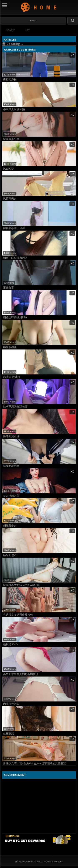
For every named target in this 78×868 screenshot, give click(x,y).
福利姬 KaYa (11, 644)
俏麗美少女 (10, 525)
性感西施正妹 (11, 436)
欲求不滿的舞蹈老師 (15, 407)
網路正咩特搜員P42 (15, 258)
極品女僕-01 (11, 555)
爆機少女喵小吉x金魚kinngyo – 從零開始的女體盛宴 (35, 763)
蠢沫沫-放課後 (12, 377)
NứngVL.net (39, 7)
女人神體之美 (11, 496)
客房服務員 (10, 347)
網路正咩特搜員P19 (15, 317)
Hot (27, 30)
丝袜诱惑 (9, 734)
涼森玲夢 (9, 169)
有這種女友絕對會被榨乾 (18, 615)
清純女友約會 (11, 466)
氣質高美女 (10, 198)
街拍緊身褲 (10, 80)
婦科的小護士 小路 (14, 228)
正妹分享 (9, 288)
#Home (33, 21)
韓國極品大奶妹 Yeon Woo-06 (21, 585)
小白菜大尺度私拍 (14, 109)
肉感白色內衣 (11, 704)
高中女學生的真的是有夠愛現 (21, 674)
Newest (10, 30)
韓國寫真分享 (11, 139)
